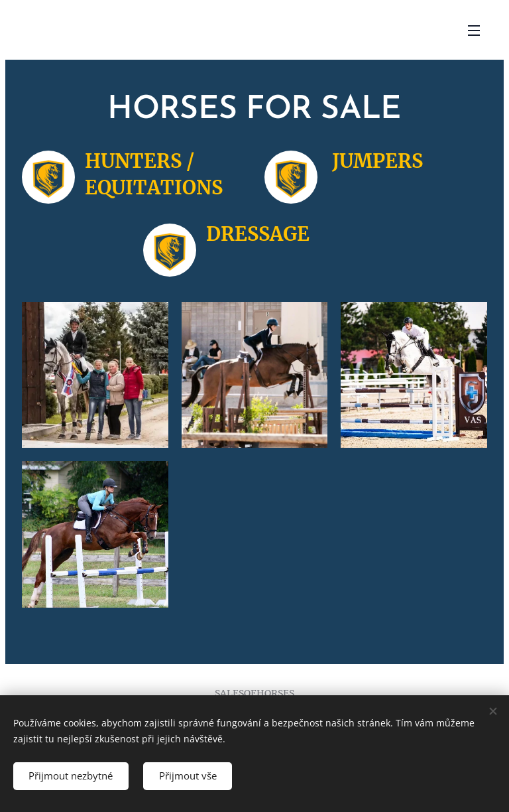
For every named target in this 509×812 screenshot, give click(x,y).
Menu (474, 31)
